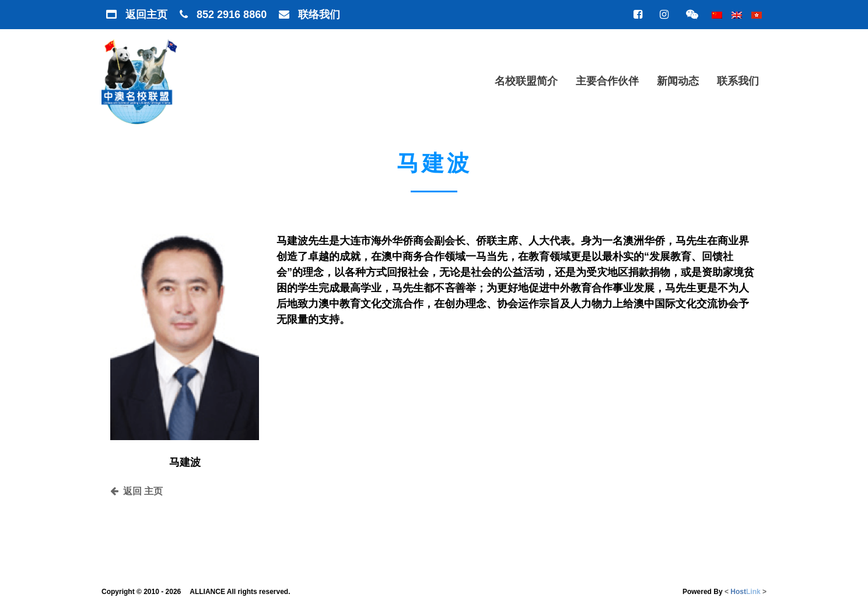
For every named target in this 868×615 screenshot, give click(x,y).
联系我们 (738, 81)
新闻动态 (678, 81)
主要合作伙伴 (607, 81)
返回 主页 (136, 491)
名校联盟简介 (526, 81)
